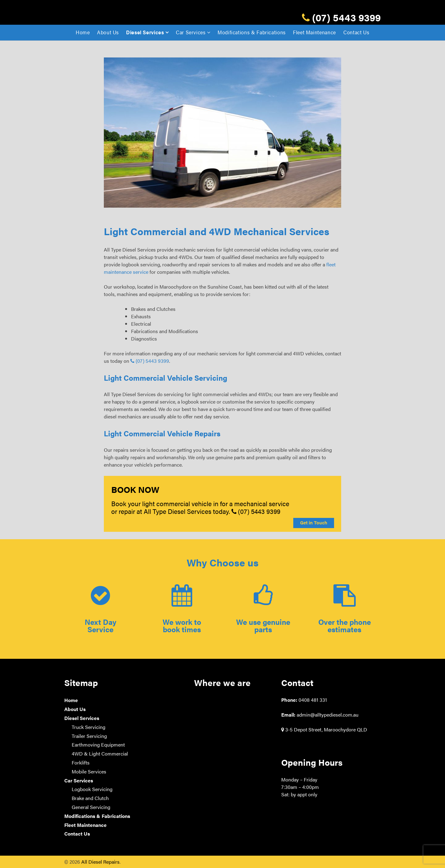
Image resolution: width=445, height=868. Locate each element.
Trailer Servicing (89, 736)
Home (83, 32)
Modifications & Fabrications (252, 32)
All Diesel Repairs (100, 862)
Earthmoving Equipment (98, 745)
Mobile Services (89, 771)
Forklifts (81, 762)
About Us (108, 32)
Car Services (191, 32)
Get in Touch (314, 523)
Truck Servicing (89, 727)
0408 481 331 (313, 700)
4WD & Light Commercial (100, 754)
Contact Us (356, 32)
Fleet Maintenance (314, 32)
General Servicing (91, 807)
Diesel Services (145, 32)
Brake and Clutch (90, 798)
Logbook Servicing (92, 789)
